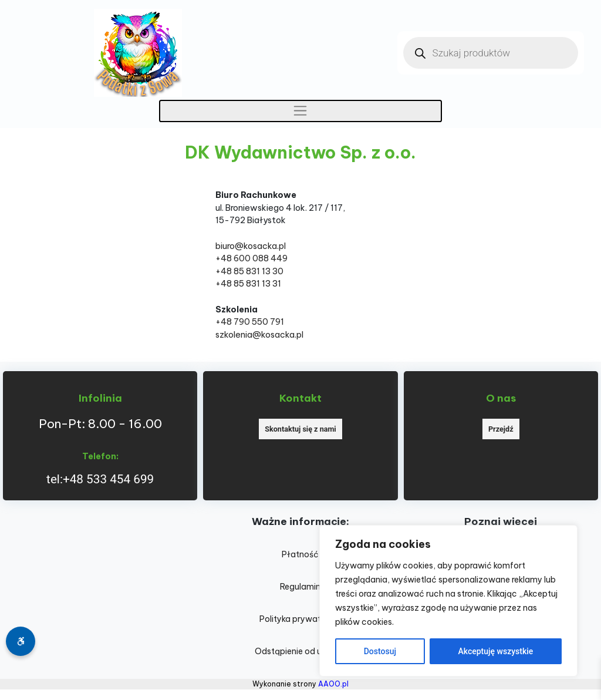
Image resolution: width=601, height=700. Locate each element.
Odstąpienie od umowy (300, 651)
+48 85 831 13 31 (248, 284)
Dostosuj (380, 651)
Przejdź (501, 429)
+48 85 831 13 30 (249, 271)
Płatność (300, 554)
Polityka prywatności (300, 619)
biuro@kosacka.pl (251, 246)
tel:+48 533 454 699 (100, 479)
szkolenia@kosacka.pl (259, 335)
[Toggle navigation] (301, 111)
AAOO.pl (333, 684)
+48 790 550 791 (250, 322)
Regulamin (300, 587)
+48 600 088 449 (251, 258)
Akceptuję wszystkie (495, 651)
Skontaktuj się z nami (300, 429)
